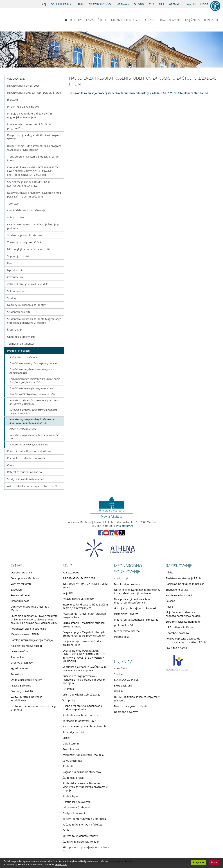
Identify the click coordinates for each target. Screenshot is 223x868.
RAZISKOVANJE (171, 20)
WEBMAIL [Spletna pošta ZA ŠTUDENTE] (174, 4)
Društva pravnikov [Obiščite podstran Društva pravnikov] (22, 663)
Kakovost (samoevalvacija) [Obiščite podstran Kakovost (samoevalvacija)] (26, 646)
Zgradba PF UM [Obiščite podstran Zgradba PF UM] (20, 668)
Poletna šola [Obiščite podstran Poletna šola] (121, 637)
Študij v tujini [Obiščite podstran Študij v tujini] (15, 330)
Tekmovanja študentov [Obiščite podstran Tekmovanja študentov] (21, 344)
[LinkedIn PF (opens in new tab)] (111, 534)
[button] (215, 6)
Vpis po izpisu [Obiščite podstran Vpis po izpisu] (16, 217)
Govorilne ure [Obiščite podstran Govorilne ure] (15, 277)
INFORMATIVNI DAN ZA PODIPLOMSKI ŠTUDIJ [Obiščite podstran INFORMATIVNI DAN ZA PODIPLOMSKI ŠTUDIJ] (34, 93)
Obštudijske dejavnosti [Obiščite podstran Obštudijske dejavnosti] (21, 337)
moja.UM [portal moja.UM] (190, 4)
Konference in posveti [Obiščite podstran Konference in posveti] (179, 595)
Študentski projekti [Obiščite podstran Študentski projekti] (19, 312)
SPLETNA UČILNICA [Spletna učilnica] (100, 4)
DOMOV (73, 20)
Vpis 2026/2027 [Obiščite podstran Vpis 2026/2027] (16, 79)
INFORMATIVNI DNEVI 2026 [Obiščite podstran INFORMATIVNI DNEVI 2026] (23, 86)
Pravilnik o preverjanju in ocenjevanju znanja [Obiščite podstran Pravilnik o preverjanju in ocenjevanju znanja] (33, 363)
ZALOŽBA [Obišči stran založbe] (139, 4)
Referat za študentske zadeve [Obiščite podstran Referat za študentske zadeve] (25, 472)
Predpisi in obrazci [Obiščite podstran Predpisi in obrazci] (19, 351)
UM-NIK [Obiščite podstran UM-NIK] (119, 691)
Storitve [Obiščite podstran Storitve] (119, 674)
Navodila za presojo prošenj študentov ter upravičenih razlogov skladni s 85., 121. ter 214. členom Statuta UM (140, 93)
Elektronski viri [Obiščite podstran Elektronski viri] (123, 686)
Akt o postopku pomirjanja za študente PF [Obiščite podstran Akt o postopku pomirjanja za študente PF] (32, 486)
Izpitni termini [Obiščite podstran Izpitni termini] (16, 270)
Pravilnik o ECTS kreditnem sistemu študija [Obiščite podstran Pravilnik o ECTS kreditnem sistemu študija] (32, 394)
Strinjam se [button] (198, 862)
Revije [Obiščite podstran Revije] (169, 607)
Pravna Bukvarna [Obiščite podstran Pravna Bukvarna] (21, 686)
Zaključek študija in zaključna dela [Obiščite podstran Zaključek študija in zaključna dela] (28, 284)
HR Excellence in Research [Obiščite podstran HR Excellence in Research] (182, 627)
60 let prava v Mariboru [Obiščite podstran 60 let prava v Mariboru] (25, 578)
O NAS (89, 20)
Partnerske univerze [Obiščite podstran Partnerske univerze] (126, 614)
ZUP (152, 4)
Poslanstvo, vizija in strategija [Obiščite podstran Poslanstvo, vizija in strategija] (28, 629)
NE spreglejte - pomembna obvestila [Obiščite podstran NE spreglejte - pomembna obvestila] (29, 249)
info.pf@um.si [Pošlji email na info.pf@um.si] (125, 526)
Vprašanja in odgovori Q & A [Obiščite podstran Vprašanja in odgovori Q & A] (24, 242)
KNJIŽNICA (192, 20)
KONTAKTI (211, 20)
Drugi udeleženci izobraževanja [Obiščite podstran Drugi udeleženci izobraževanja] (26, 210)
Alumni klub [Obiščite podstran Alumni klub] (18, 657)
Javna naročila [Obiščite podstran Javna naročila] (19, 651)
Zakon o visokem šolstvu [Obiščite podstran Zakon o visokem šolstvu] (23, 429)
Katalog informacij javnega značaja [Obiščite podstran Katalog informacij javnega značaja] (32, 640)
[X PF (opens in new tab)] (122, 534)
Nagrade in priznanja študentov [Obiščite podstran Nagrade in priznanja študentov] (26, 305)
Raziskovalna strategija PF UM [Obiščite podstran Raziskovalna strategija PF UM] (184, 578)
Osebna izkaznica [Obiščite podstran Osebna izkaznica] (21, 572)
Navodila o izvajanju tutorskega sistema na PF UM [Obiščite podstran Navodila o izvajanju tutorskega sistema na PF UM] (34, 437)
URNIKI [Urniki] (80, 4)
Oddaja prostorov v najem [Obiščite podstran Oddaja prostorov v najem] (26, 680)
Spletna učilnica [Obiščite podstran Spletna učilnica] (17, 291)
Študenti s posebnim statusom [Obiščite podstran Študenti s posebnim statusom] (26, 235)
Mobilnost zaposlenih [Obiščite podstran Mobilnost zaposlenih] (127, 584)
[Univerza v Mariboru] (15, 19)
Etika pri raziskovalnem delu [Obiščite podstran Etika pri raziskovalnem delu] (183, 622)
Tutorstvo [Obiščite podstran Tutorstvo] (13, 204)
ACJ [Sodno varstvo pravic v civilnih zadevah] (44, 4)
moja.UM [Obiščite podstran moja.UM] (13, 100)
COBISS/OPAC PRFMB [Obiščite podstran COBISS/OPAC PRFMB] (127, 680)
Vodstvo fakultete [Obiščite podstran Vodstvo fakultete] (21, 584)
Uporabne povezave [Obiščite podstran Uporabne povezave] (178, 633)
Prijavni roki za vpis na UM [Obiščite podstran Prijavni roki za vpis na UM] (23, 107)
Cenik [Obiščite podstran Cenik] (11, 465)
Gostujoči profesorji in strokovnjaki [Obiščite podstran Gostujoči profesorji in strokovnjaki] (135, 608)
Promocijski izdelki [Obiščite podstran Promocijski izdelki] (22, 691)
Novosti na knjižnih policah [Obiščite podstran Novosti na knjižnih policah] (130, 706)
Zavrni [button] (214, 862)
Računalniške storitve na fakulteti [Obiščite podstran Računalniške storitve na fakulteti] (27, 458)
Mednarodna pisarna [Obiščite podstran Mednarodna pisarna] (127, 631)
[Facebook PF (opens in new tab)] (101, 534)
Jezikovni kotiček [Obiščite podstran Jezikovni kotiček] (124, 625)
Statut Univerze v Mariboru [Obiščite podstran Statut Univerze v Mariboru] (24, 357)
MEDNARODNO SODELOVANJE (134, 20)
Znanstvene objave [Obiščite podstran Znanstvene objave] (177, 590)
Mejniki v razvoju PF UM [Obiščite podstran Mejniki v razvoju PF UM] (25, 634)
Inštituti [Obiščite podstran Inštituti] (170, 572)
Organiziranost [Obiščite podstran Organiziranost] (20, 601)
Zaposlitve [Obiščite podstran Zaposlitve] (17, 674)
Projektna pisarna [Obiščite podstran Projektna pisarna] (176, 648)
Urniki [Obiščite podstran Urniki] (11, 263)
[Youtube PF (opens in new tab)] (106, 534)
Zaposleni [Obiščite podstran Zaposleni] (17, 590)
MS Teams (123, 4)
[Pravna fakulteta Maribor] (46, 19)
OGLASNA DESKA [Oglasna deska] (61, 4)
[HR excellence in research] (177, 669)
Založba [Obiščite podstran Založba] (170, 601)
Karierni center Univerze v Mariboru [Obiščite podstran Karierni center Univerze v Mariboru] (29, 451)
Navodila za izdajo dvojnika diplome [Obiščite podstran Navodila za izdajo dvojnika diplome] (29, 445)
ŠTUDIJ (103, 20)
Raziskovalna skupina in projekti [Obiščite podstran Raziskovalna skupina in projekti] (185, 584)
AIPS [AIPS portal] (161, 4)
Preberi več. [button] (61, 864)
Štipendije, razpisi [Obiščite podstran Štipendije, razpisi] (18, 256)
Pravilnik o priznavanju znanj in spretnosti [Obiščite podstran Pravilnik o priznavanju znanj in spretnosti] (32, 388)
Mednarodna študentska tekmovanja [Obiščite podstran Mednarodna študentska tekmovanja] (136, 620)
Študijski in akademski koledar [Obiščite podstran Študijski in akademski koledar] (25, 479)
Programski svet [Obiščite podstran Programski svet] (20, 595)
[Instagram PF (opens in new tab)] (117, 534)
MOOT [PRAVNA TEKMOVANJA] (204, 4)
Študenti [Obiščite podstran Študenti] (12, 298)
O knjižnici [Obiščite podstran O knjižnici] (120, 668)
